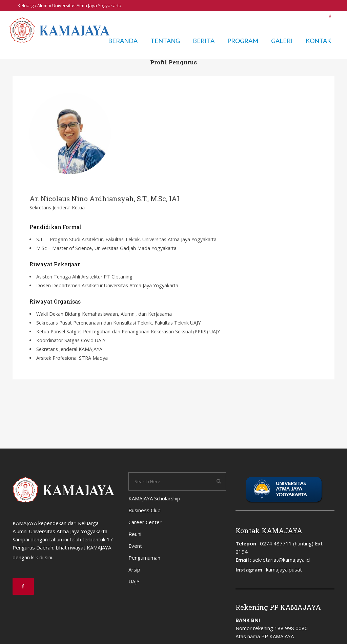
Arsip (297, 16)
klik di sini (42, 557)
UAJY (314, 16)
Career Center (196, 16)
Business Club (160, 16)
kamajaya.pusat (284, 569)
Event (243, 16)
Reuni (224, 16)
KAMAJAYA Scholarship (115, 16)
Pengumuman (270, 16)
